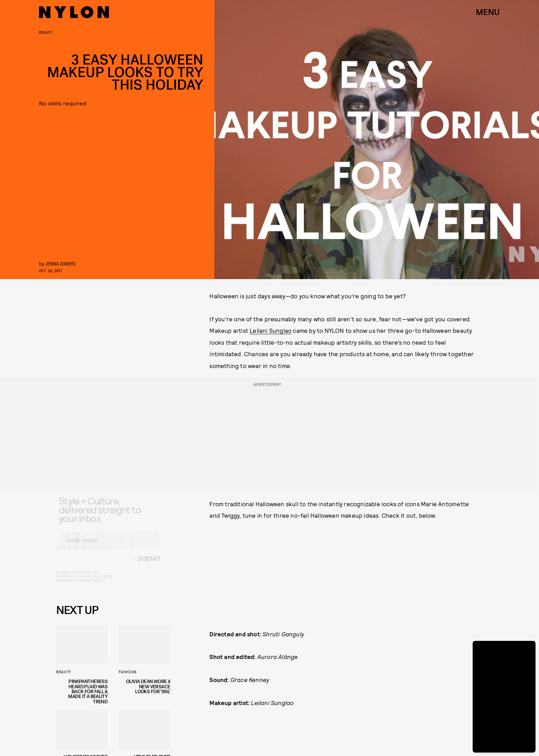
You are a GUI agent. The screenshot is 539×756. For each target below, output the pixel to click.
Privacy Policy (91, 585)
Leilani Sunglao (271, 330)
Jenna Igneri (60, 264)
